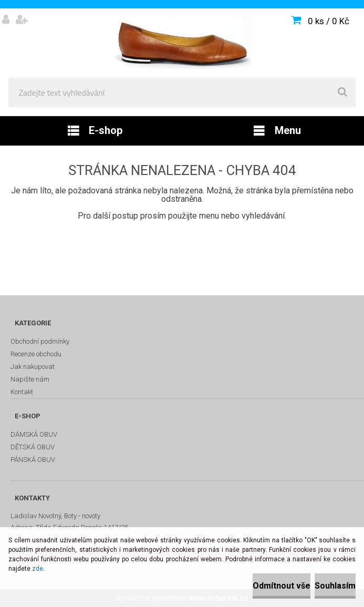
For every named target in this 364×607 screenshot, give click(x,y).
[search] (342, 92)
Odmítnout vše (282, 586)
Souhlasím (335, 586)
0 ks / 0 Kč (329, 21)
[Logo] (182, 43)
